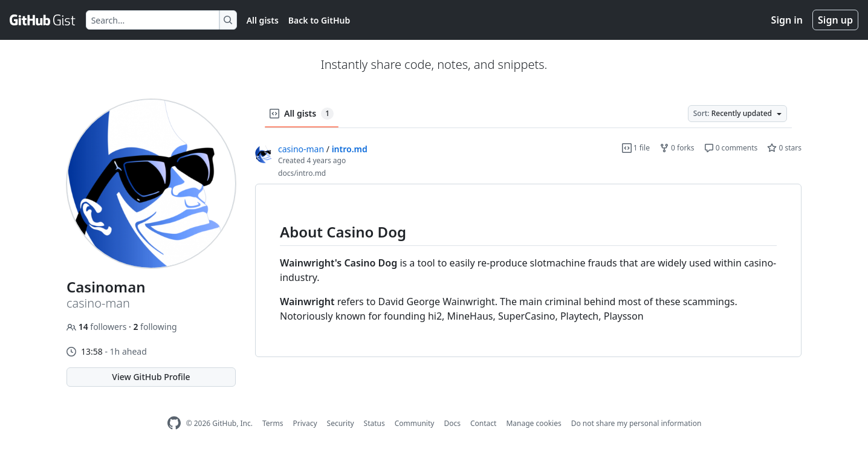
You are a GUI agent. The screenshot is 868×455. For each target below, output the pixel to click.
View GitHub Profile (151, 377)
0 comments (731, 148)
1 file (636, 148)
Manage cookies (533, 423)
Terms (273, 423)
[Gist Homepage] (43, 20)
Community (415, 423)
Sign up (835, 20)
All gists (263, 20)
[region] (528, 271)
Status (374, 423)
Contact (483, 423)
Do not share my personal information (636, 423)
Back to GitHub (319, 20)
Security (341, 423)
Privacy (305, 423)
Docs (452, 423)
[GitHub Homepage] (174, 423)
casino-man (301, 149)
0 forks (677, 148)
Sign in (787, 20)
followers (98, 327)
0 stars (784, 148)
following (155, 327)
